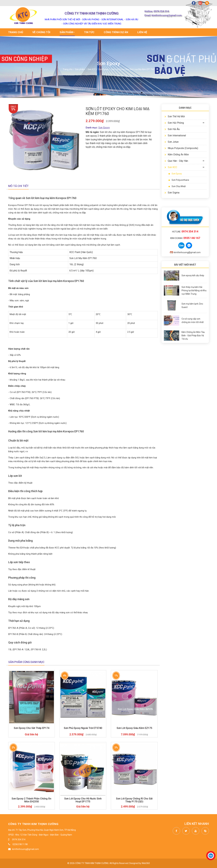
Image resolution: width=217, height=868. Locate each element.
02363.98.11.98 (20, 844)
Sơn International (175, 135)
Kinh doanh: (185, 238)
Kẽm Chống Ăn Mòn (177, 155)
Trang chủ (16, 32)
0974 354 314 (19, 840)
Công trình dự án (116, 32)
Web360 (146, 863)
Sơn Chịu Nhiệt (177, 186)
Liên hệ (142, 32)
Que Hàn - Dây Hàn (176, 161)
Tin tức (89, 32)
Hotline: (185, 232)
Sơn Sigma (172, 193)
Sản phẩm (67, 32)
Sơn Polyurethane (179, 180)
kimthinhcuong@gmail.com (185, 252)
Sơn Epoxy (175, 174)
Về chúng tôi (41, 32)
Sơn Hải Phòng (174, 123)
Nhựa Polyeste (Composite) (181, 148)
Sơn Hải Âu (172, 129)
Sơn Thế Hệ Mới (175, 116)
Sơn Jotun (172, 142)
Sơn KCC (171, 167)
